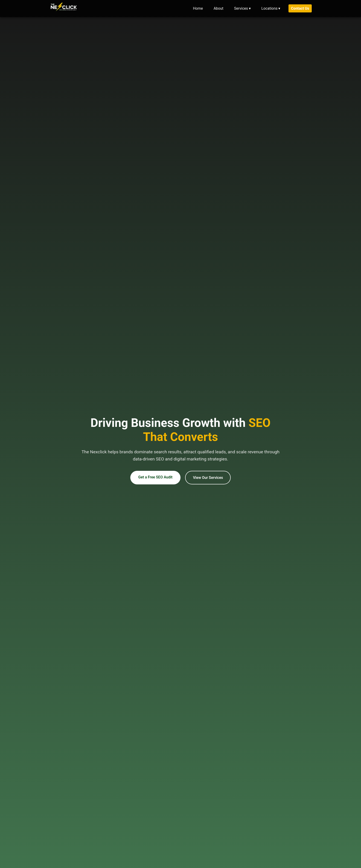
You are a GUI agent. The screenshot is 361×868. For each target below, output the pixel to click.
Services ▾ (242, 8)
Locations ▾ (271, 8)
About (219, 8)
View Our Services (208, 481)
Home (198, 8)
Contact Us (300, 8)
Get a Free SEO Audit (156, 481)
